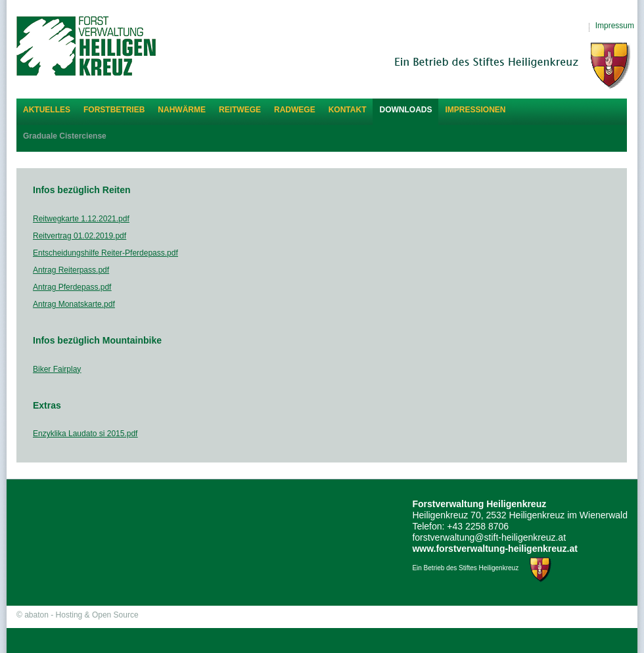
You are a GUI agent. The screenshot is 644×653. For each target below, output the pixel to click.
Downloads (405, 110)
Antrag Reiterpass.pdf (71, 270)
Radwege (295, 110)
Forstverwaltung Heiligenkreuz (86, 46)
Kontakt (348, 110)
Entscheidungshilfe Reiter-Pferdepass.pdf (105, 253)
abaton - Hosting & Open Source (81, 615)
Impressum (615, 26)
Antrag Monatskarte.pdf (74, 304)
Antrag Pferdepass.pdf (72, 287)
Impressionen (475, 110)
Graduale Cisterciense (65, 136)
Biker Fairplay (57, 369)
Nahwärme (182, 110)
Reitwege (240, 110)
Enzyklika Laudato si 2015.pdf (85, 434)
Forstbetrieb (114, 110)
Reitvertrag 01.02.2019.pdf (80, 236)
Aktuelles (47, 110)
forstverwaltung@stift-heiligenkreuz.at (489, 537)
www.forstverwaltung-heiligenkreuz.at (495, 549)
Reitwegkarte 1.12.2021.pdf (81, 219)
